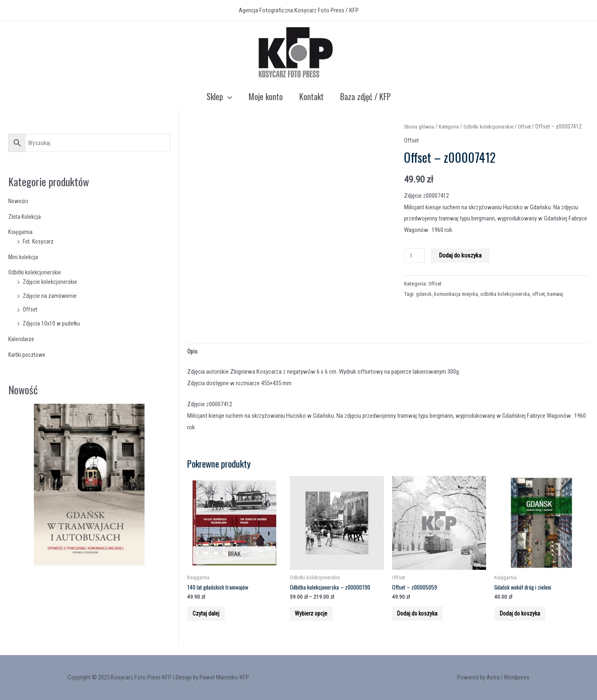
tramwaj (565, 304)
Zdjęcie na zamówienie (50, 296)
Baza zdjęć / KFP (365, 96)
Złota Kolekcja (26, 217)
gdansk (424, 304)
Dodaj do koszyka (462, 266)
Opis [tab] (193, 352)
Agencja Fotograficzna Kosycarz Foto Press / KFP (299, 10)
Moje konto (266, 96)
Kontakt (311, 96)
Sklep (219, 96)
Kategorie (453, 126)
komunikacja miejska (459, 304)
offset (547, 304)
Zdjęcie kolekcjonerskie (51, 282)
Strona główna (421, 126)
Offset (31, 309)
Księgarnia (21, 232)
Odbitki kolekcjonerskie (36, 272)
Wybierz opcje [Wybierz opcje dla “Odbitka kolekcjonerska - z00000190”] (317, 619)
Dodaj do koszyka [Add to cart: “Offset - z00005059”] (424, 619)
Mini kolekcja (24, 257)
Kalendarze (21, 339)
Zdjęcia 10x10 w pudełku (52, 323)
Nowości (19, 201)
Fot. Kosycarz (39, 241)
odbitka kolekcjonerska (511, 304)
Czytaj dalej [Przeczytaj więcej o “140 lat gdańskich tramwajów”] (211, 619)
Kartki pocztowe (28, 355)
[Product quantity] (415, 266)
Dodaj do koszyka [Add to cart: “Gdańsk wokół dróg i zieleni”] (526, 619)
